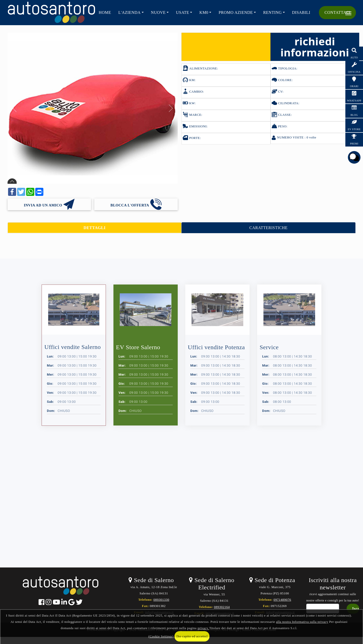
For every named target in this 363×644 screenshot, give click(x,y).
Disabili (301, 12)
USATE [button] (183, 12)
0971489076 (282, 600)
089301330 (161, 600)
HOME (105, 12)
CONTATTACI (337, 12)
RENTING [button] (273, 12)
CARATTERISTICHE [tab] (268, 228)
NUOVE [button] (158, 12)
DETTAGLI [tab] (94, 228)
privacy (203, 628)
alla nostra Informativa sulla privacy (302, 622)
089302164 (222, 607)
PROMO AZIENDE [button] (236, 12)
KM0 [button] (204, 12)
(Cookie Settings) (161, 636)
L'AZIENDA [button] (129, 12)
